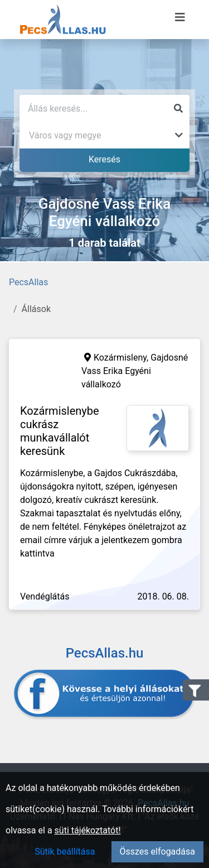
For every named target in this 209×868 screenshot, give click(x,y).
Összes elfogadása (157, 852)
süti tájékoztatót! (88, 830)
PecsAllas (28, 282)
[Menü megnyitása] (180, 17)
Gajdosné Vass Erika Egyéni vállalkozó (135, 371)
